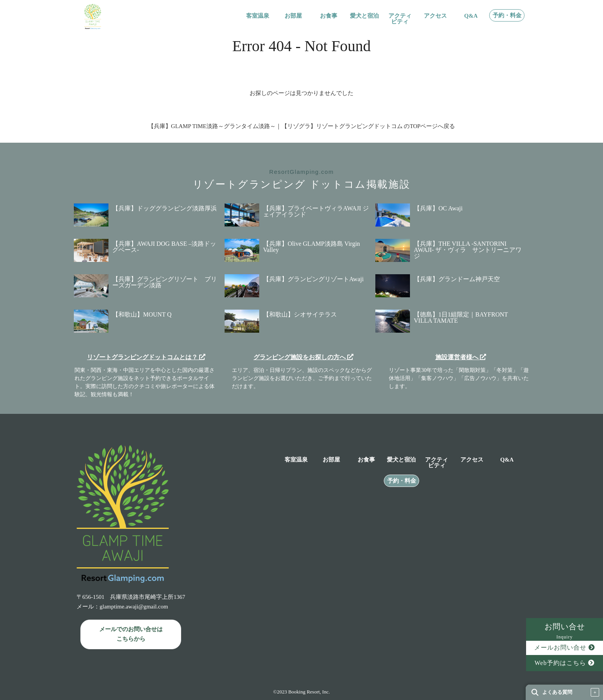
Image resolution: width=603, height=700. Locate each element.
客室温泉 (258, 16)
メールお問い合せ (565, 647)
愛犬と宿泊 (364, 16)
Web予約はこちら (565, 663)
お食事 (329, 16)
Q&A (471, 16)
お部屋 (293, 16)
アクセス (435, 16)
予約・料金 (507, 16)
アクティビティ (400, 19)
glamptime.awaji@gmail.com (134, 607)
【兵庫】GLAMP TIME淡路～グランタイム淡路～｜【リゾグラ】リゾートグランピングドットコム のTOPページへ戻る (302, 126)
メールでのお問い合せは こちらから (131, 634)
